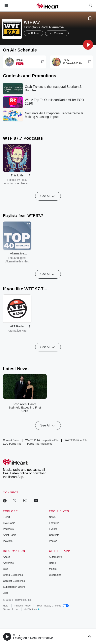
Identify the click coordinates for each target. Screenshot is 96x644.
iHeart (6, 517)
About (6, 557)
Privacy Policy (23, 606)
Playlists (8, 541)
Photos (53, 541)
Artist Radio (10, 535)
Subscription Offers (14, 587)
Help (6, 606)
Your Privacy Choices (53, 606)
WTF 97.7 (18, 635)
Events (53, 529)
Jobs (6, 593)
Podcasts (8, 529)
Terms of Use (11, 609)
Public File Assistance (40, 444)
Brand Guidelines (13, 575)
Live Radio (9, 523)
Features (54, 523)
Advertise (8, 563)
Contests (54, 535)
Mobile (53, 569)
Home (53, 563)
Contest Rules (11, 440)
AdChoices (32, 609)
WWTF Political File (76, 440)
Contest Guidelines (14, 581)
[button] (88, 45)
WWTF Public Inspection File (42, 440)
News (52, 517)
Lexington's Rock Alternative (33, 638)
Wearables (55, 575)
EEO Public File (12, 444)
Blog (6, 569)
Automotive (56, 557)
